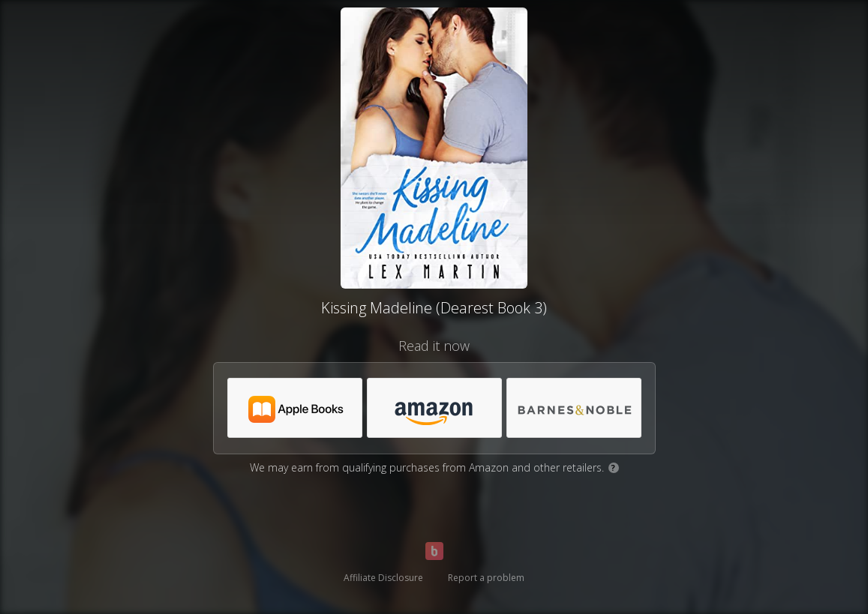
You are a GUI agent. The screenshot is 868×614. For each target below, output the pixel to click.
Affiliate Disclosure (383, 578)
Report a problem (486, 578)
